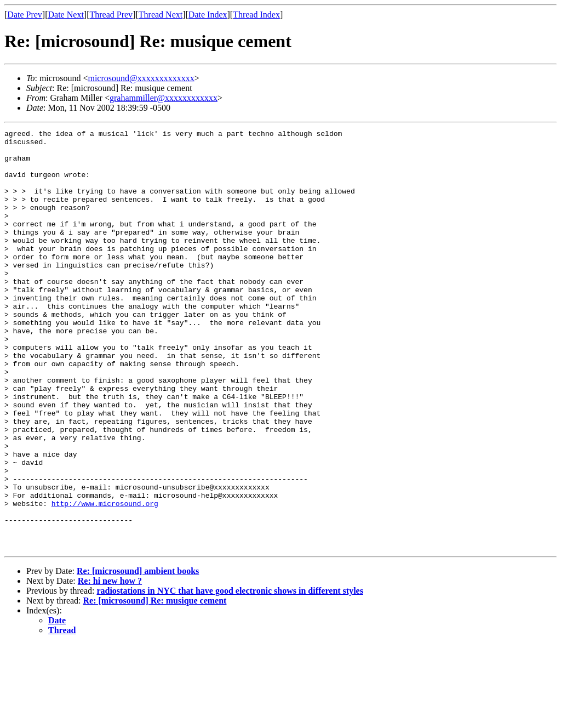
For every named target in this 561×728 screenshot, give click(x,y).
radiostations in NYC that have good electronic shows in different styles (230, 675)
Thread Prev (111, 15)
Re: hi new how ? (110, 665)
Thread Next (161, 15)
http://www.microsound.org (105, 579)
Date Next (66, 15)
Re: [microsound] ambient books (138, 655)
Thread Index (256, 15)
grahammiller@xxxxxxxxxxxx (164, 98)
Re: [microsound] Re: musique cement (155, 684)
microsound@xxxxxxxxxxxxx (141, 78)
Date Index (208, 15)
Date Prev (25, 15)
